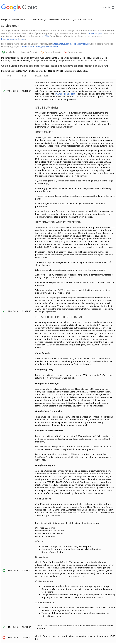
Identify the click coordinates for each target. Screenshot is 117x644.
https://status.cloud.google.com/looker (40, 47)
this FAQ (45, 36)
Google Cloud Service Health (13, 19)
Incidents (33, 19)
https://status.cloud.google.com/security (71, 44)
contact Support (95, 33)
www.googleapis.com (65, 94)
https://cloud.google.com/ (13, 39)
